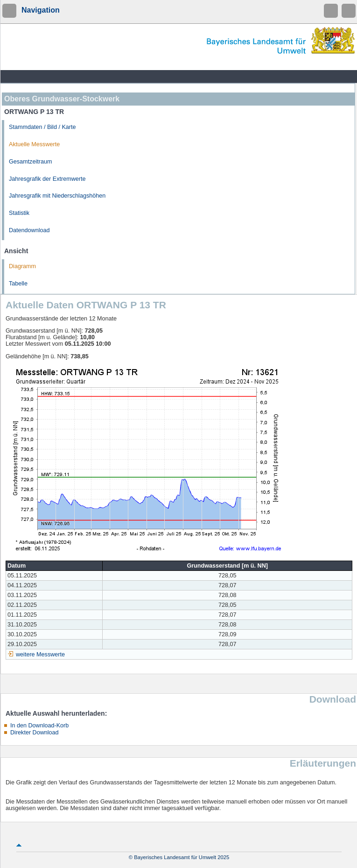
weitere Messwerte (40, 655)
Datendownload (29, 230)
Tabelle (18, 284)
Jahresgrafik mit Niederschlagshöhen (57, 196)
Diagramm (22, 266)
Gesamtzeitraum (30, 162)
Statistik (19, 213)
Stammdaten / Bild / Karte (42, 127)
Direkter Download (35, 733)
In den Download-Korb (39, 726)
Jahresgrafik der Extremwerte (47, 179)
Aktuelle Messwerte (34, 144)
